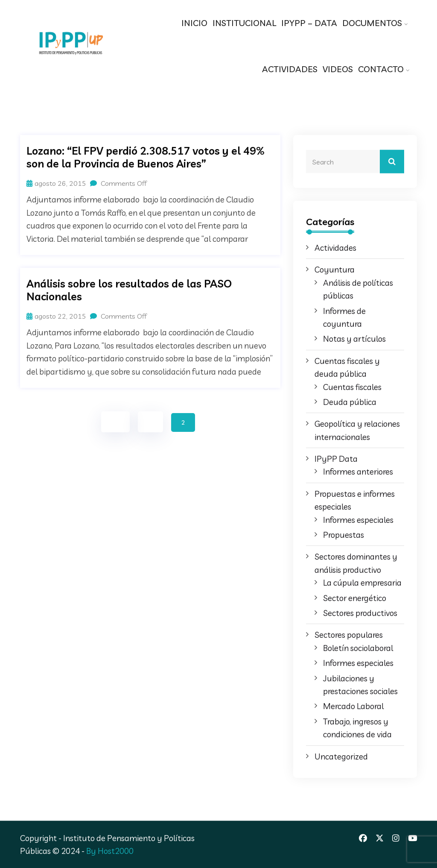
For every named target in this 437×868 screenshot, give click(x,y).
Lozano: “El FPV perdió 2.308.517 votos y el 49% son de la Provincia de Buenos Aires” (146, 157)
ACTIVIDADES (290, 69)
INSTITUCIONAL (244, 23)
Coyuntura (335, 270)
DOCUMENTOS (372, 23)
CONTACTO (381, 69)
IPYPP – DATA (309, 23)
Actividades (335, 248)
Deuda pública (350, 402)
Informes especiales (358, 520)
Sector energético (355, 598)
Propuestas (344, 535)
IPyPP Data (336, 459)
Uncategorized (341, 757)
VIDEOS (338, 69)
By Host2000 (110, 851)
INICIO (194, 23)
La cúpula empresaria (362, 583)
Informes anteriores (358, 472)
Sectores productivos (360, 613)
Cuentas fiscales (352, 387)
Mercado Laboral (353, 706)
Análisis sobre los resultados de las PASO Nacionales (129, 290)
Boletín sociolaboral (358, 648)
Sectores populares (349, 635)
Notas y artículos (354, 339)
